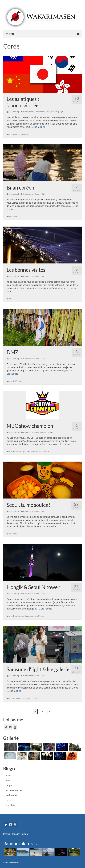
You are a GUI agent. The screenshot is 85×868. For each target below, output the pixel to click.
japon (15, 134)
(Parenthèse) (40, 112)
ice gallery (17, 698)
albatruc (15, 112)
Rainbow (46, 452)
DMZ (15, 381)
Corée (48, 112)
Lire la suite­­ (39, 127)
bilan (10, 217)
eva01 (9, 780)
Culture (54, 112)
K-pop (24, 452)
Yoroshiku (10, 805)
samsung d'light (27, 698)
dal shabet (17, 452)
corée (10, 134)
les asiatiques (23, 134)
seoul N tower (40, 616)
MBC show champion (34, 452)
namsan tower (24, 616)
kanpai (9, 785)
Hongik (16, 616)
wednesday (11, 795)
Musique (44, 432)
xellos (8, 800)
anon (8, 776)
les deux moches (14, 790)
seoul (20, 381)
